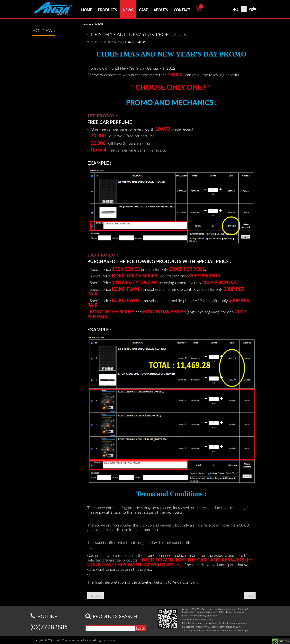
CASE (143, 10)
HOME (87, 10)
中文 (236, 9)
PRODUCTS (108, 10)
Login (250, 9)
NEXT (250, 596)
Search (140, 628)
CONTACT (182, 10)
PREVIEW (95, 596)
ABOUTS (161, 10)
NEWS (128, 10)
